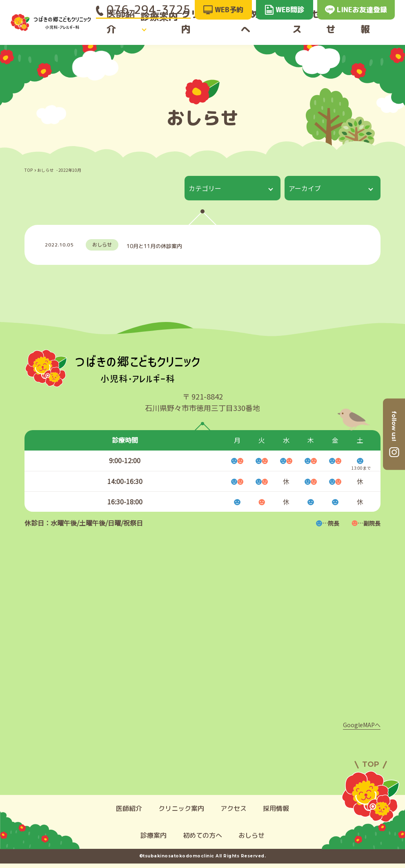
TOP (29, 170)
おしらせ (345, 30)
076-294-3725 (143, 10)
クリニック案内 (210, 30)
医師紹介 (120, 30)
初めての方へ (265, 30)
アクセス (308, 30)
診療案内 (157, 30)
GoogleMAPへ (362, 729)
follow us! (394, 426)
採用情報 (381, 30)
